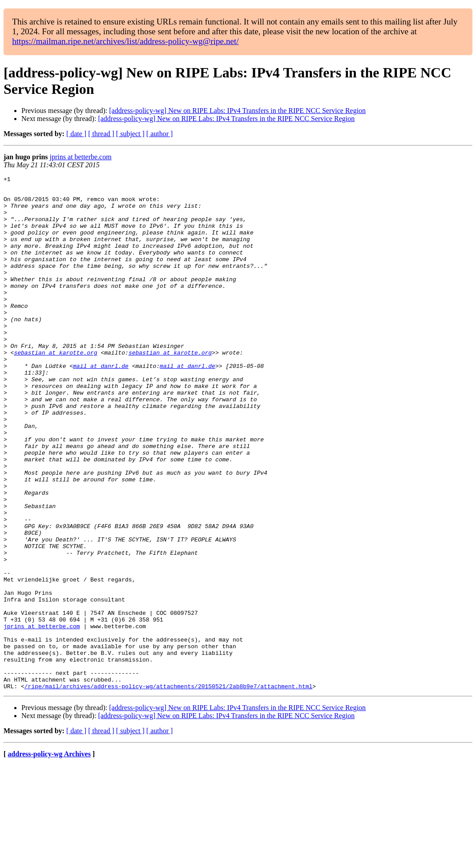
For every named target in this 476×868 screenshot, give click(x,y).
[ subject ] (130, 134)
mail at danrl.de (101, 404)
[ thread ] (101, 134)
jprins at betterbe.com (81, 157)
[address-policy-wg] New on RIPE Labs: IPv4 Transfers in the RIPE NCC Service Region (237, 111)
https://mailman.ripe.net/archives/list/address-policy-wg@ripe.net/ (125, 41)
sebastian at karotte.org (55, 388)
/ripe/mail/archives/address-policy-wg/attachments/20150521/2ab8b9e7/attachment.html (168, 789)
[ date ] (76, 134)
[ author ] (160, 134)
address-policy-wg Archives (49, 857)
